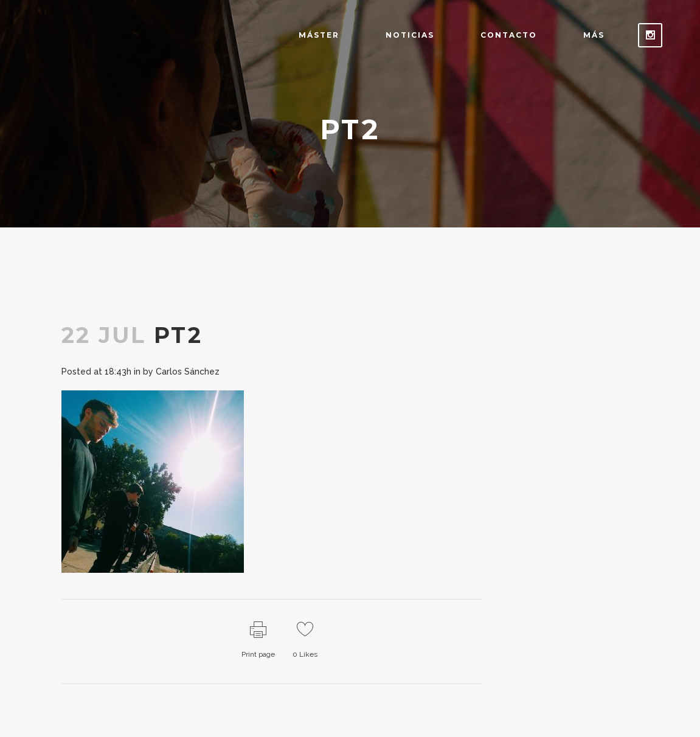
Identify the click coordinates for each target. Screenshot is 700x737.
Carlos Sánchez (188, 372)
